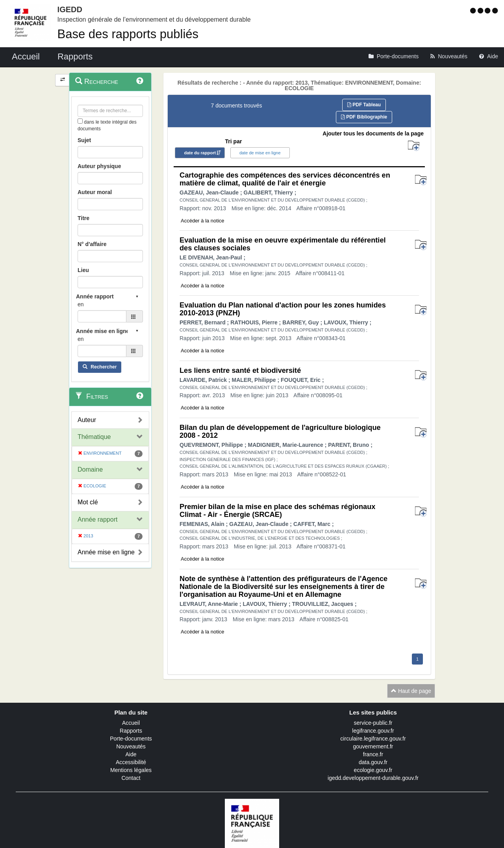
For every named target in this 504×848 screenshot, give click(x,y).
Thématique (94, 437)
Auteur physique (99, 166)
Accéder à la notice (203, 221)
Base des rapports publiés (128, 34)
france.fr (373, 754)
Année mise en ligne (106, 552)
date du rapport (200, 153)
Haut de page (411, 691)
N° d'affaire (92, 244)
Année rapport (97, 519)
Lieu (83, 270)
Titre (83, 218)
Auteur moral (95, 192)
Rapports (131, 731)
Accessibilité (131, 762)
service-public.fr (373, 723)
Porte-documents (131, 739)
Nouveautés (131, 746)
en (81, 304)
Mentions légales (131, 770)
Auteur (87, 420)
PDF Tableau (364, 105)
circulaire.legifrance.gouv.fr (373, 739)
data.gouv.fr (373, 762)
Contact (131, 778)
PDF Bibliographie (364, 117)
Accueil (131, 723)
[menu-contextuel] (80, 121)
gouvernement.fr (373, 746)
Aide (131, 754)
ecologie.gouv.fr (373, 770)
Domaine (90, 469)
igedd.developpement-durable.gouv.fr (373, 778)
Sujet (84, 140)
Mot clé (88, 502)
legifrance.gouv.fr (373, 731)
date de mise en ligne (260, 153)
